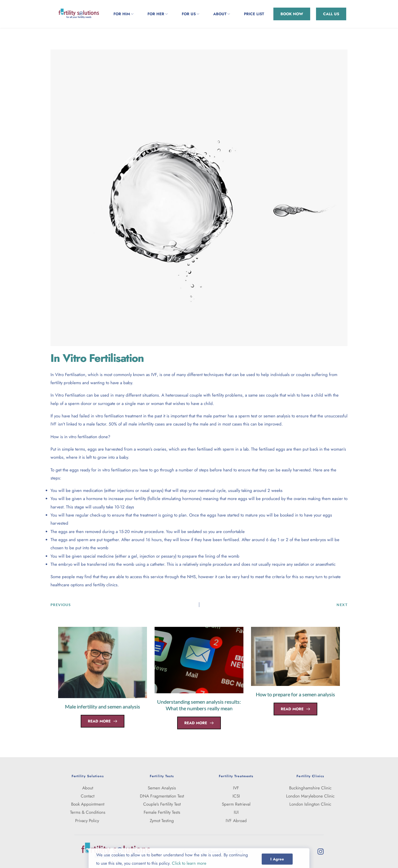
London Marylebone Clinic (310, 796)
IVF (154, 375)
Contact (88, 796)
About (88, 788)
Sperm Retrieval (236, 804)
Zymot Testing (162, 821)
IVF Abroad (236, 821)
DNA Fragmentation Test (162, 796)
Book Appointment (88, 804)
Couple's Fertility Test (162, 804)
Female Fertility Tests (162, 812)
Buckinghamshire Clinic (310, 788)
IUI (236, 812)
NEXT (342, 605)
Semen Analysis (162, 788)
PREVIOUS (61, 605)
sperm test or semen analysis (264, 416)
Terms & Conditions (88, 812)
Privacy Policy (88, 821)
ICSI (236, 796)
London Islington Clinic (310, 804)
